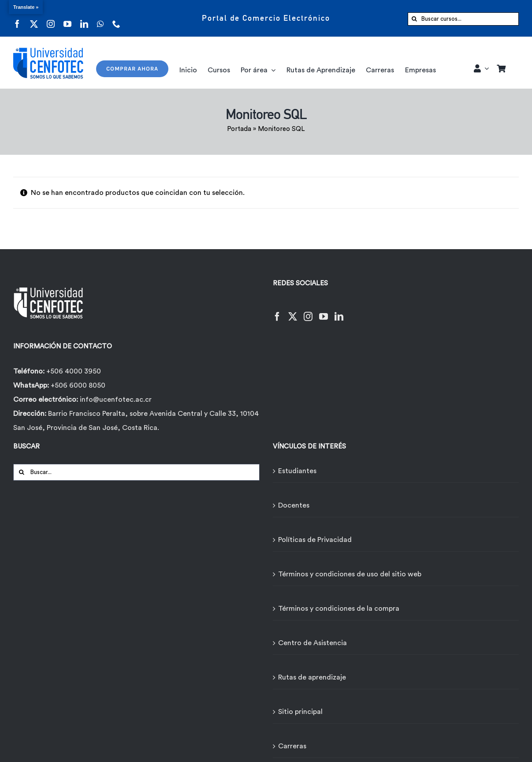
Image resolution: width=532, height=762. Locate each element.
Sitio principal (300, 712)
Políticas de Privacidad (315, 540)
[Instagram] (308, 311)
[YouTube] (324, 311)
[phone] (116, 18)
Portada (239, 129)
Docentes (294, 505)
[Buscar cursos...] (463, 19)
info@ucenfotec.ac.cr (116, 400)
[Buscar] (414, 19)
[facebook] (17, 18)
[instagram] (51, 18)
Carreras (292, 746)
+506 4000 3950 (74, 371)
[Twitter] (293, 311)
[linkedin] (84, 18)
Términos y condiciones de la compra (339, 609)
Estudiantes (297, 471)
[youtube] (67, 18)
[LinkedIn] (339, 311)
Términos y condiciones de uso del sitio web (350, 574)
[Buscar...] (136, 472)
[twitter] (34, 18)
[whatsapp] (100, 18)
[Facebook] (277, 311)
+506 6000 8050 (77, 385)
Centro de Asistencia (313, 643)
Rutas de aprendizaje (312, 677)
